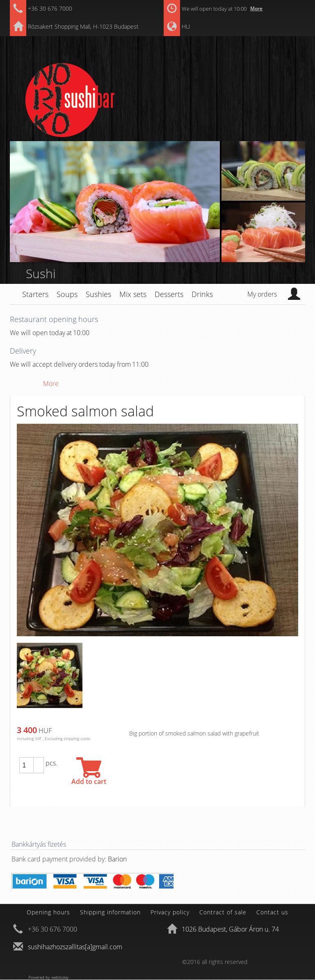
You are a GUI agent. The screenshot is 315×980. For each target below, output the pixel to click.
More (256, 8)
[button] (39, 761)
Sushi (41, 273)
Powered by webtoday (49, 977)
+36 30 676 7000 (50, 8)
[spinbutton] (26, 765)
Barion (117, 859)
